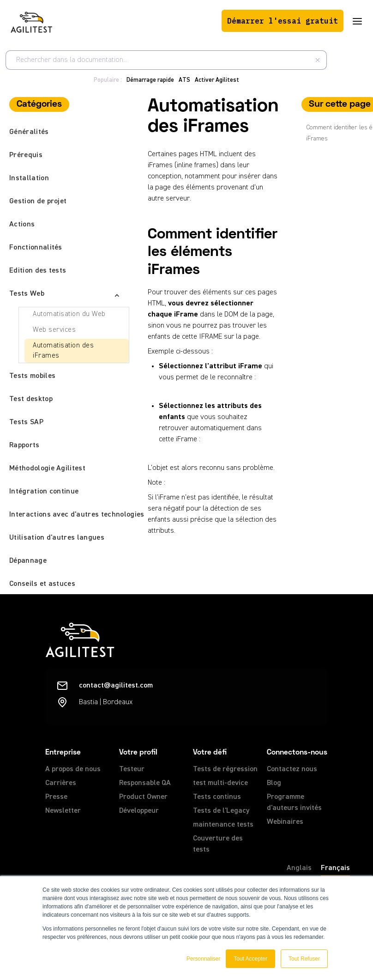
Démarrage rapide (150, 80)
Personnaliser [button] (203, 959)
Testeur (132, 769)
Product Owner (143, 797)
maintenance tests (223, 825)
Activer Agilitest (217, 80)
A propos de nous (73, 769)
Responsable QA (145, 783)
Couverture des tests (218, 844)
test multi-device (220, 783)
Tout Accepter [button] (250, 959)
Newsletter (63, 811)
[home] (31, 21)
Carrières (61, 783)
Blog (274, 783)
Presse (56, 797)
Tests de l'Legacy (221, 811)
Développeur (139, 811)
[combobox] (166, 60)
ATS (184, 80)
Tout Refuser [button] (304, 959)
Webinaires (285, 822)
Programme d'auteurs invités (294, 803)
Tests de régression (225, 769)
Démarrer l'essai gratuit (283, 21)
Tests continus (217, 797)
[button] (357, 21)
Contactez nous (292, 769)
